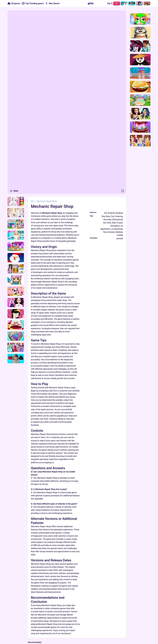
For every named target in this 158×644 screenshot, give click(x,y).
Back (14, 191)
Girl (32, 201)
